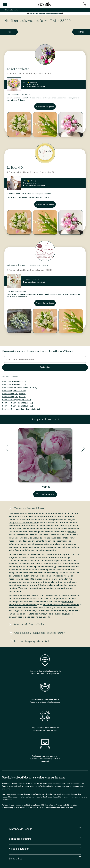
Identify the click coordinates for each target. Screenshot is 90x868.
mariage (31, 611)
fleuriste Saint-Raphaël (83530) (17, 406)
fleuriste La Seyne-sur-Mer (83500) (20, 387)
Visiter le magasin (45, 106)
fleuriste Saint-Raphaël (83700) (17, 403)
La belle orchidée (18, 69)
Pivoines (45, 487)
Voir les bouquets (45, 494)
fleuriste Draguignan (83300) (16, 400)
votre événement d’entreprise (24, 550)
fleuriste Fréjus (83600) (14, 394)
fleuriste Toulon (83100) (14, 384)
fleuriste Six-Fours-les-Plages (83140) (21, 409)
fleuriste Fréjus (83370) (14, 397)
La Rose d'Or (15, 168)
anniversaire (47, 611)
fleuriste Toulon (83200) (14, 381)
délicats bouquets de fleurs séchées (61, 605)
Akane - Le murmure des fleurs (28, 265)
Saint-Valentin (18, 614)
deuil (64, 611)
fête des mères (38, 614)
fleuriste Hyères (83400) (14, 391)
